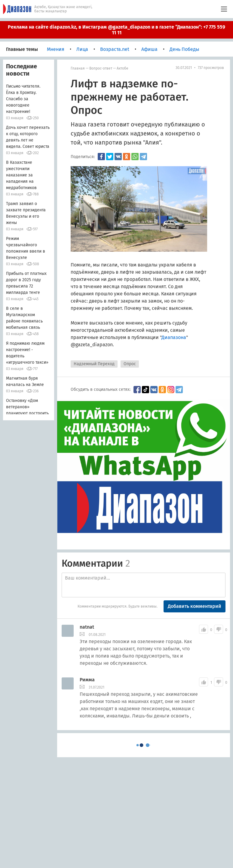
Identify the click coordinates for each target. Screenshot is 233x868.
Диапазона (174, 337)
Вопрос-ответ (101, 68)
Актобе (123, 68)
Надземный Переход (94, 364)
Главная (78, 68)
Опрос (130, 364)
